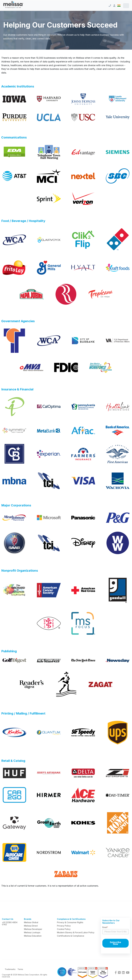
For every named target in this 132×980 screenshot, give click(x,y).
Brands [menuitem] (28, 919)
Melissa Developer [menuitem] (33, 929)
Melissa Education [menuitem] (33, 936)
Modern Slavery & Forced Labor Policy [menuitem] (76, 932)
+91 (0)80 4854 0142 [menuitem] (10, 923)
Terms (20, 969)
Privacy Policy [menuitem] (64, 926)
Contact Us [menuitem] (8, 919)
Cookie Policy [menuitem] (64, 929)
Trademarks (10, 969)
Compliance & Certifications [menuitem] (71, 919)
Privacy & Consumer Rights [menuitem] (70, 922)
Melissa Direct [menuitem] (31, 926)
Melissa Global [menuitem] (31, 922)
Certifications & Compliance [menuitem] (71, 936)
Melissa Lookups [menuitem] (32, 932)
